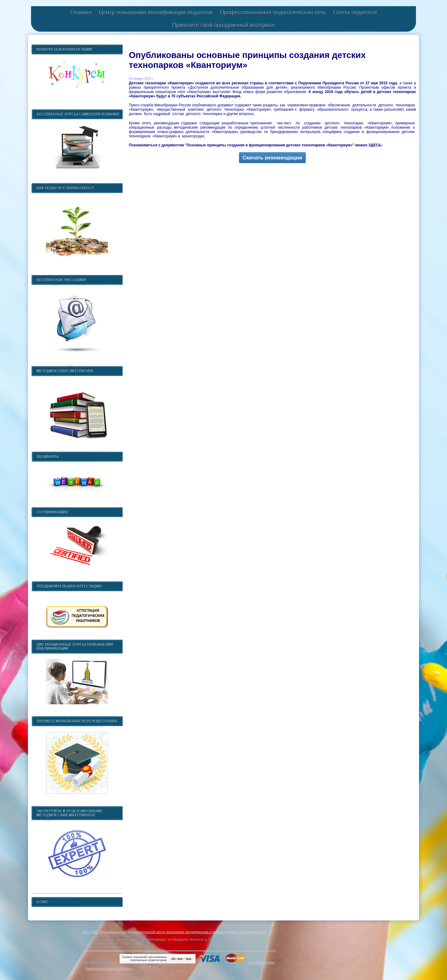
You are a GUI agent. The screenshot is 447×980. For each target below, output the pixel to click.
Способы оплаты (261, 962)
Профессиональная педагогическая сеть (273, 12)
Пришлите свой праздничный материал (223, 25)
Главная (81, 12)
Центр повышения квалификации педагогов (156, 12)
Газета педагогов (355, 12)
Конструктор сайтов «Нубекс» (109, 969)
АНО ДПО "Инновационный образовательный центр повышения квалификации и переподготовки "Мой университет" (175, 932)
